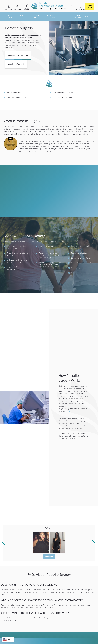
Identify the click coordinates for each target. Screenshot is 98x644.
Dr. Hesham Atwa (25, 141)
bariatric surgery (37, 144)
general (89, 605)
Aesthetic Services (37, 16)
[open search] (95, 16)
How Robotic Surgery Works (63, 93)
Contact (88, 16)
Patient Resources (77, 16)
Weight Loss (11, 16)
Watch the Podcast (16, 64)
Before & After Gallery (52, 16)
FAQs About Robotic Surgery (63, 98)
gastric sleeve (68, 144)
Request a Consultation (18, 55)
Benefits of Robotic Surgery (17, 98)
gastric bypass (54, 144)
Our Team (66, 16)
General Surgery (22, 16)
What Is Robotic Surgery (15, 93)
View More (49, 556)
